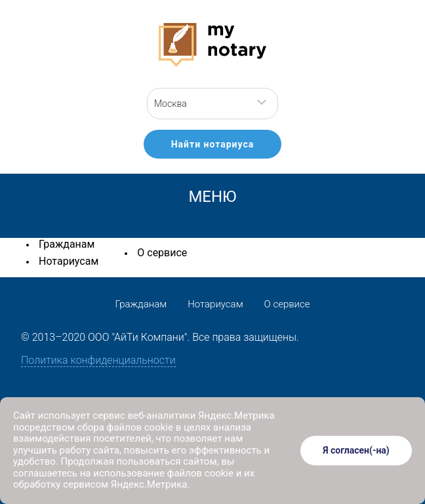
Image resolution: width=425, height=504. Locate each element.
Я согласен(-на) (356, 450)
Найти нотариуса (213, 144)
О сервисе (162, 253)
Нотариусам (69, 261)
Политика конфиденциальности (98, 360)
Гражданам (67, 244)
